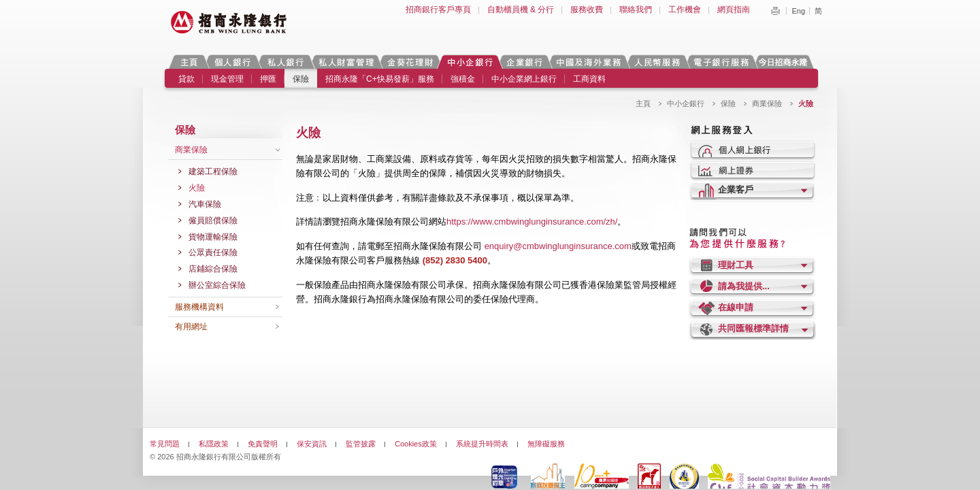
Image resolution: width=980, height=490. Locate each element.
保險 (301, 79)
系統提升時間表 (482, 444)
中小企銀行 (470, 62)
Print (775, 11)
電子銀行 (721, 62)
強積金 (463, 79)
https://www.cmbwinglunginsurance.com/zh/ (532, 222)
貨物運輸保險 (213, 237)
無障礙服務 (546, 444)
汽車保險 (205, 204)
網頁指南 (734, 10)
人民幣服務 (657, 62)
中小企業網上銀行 (524, 79)
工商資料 (589, 79)
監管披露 (361, 444)
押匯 (268, 79)
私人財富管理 (346, 62)
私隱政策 (214, 444)
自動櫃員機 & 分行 (521, 10)
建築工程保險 (213, 171)
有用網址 (191, 327)
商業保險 (767, 103)
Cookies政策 (416, 444)
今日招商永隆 (785, 62)
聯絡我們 (636, 10)
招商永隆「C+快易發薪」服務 (380, 79)
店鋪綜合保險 (213, 269)
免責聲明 (263, 444)
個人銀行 (232, 62)
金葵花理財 (410, 62)
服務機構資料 (199, 307)
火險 (197, 188)
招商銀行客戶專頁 (438, 10)
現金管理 (227, 79)
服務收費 (587, 10)
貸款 (186, 79)
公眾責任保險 (213, 252)
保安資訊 (312, 444)
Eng (798, 11)
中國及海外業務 (588, 62)
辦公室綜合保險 (217, 285)
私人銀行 (285, 62)
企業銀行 (524, 62)
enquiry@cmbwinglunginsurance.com (558, 246)
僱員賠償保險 (213, 220)
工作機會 (685, 10)
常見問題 (165, 444)
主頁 (189, 62)
